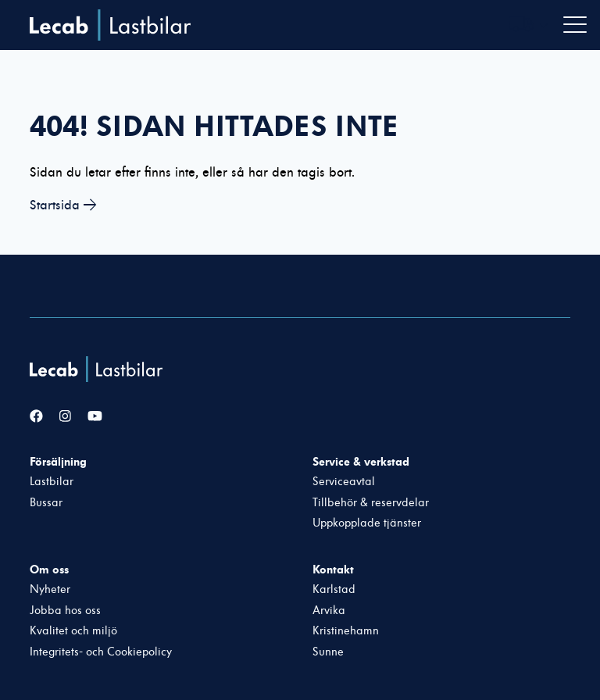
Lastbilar (52, 482)
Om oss (49, 570)
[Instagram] (65, 417)
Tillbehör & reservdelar (371, 503)
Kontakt (333, 570)
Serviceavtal (344, 482)
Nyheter (50, 589)
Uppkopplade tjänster (367, 523)
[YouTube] (95, 417)
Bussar (46, 503)
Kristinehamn (346, 631)
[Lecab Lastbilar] (98, 369)
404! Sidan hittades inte (214, 126)
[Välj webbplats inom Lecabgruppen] (528, 25)
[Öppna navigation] (575, 25)
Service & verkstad (361, 462)
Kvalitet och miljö (73, 631)
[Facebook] (36, 417)
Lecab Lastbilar (110, 25)
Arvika (329, 611)
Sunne (328, 652)
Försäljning (58, 462)
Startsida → (63, 205)
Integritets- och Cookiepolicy (101, 652)
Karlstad (334, 589)
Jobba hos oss (65, 611)
